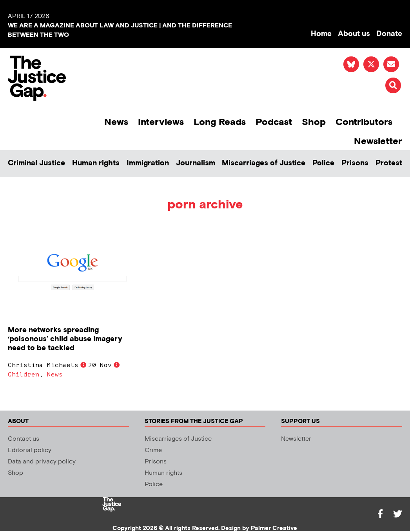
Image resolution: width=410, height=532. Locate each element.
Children (24, 375)
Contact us (24, 439)
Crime (153, 450)
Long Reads (220, 122)
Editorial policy (30, 450)
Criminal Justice (36, 163)
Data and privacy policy (42, 462)
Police (323, 163)
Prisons (355, 163)
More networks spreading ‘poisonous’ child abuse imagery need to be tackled (65, 339)
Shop (314, 122)
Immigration (148, 163)
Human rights (96, 163)
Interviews (161, 122)
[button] (393, 85)
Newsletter (378, 141)
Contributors (364, 122)
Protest (389, 163)
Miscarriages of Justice (264, 163)
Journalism (196, 163)
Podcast (274, 122)
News (116, 122)
